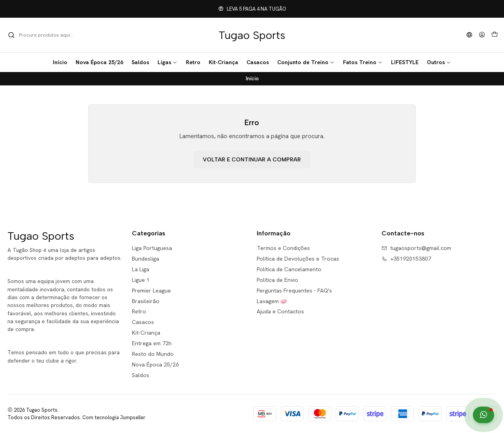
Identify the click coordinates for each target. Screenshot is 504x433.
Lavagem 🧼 (272, 301)
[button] (168, 62)
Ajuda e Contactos (280, 311)
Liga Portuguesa (152, 248)
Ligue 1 (141, 280)
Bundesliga (145, 259)
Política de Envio (277, 280)
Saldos (141, 375)
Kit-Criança (146, 333)
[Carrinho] (495, 35)
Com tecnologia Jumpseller (114, 417)
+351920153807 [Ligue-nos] (406, 259)
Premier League (151, 291)
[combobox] (48, 35)
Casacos (143, 322)
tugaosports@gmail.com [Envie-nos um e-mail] (416, 248)
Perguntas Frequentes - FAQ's (294, 291)
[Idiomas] (469, 35)
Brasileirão (146, 301)
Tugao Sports (252, 35)
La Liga (141, 269)
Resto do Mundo (153, 354)
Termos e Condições (283, 248)
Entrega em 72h (152, 343)
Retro (139, 311)
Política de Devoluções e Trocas (298, 259)
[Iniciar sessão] (482, 35)
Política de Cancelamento (289, 269)
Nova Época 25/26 (155, 365)
